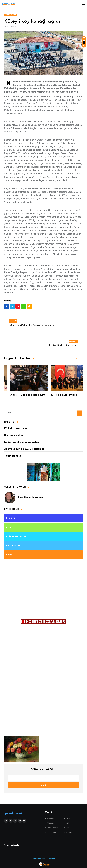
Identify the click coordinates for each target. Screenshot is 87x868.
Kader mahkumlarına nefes (21, 442)
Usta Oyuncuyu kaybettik (18, 395)
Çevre (68, 818)
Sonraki (74, 341)
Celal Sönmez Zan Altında (31, 497)
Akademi (50, 823)
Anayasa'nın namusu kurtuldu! (24, 449)
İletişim (69, 837)
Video (68, 823)
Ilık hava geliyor (14, 435)
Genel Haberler (53, 828)
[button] (77, 359)
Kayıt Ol (43, 785)
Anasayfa (51, 818)
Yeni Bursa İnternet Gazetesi (44, 859)
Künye (49, 837)
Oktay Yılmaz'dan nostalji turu (62, 395)
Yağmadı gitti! (13, 456)
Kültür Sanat (52, 832)
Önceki (13, 321)
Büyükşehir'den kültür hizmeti (64, 345)
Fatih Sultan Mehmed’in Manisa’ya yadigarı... (32, 325)
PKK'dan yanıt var (16, 428)
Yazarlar (69, 832)
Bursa (68, 828)
